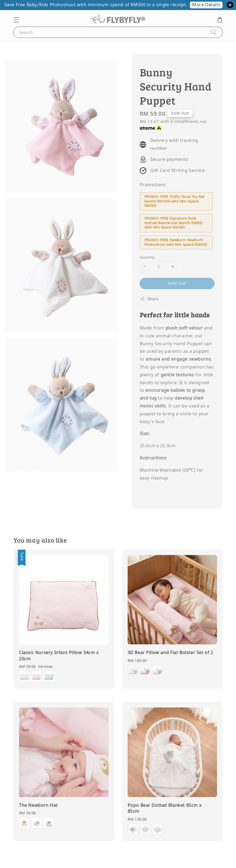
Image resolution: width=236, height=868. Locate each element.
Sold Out (177, 283)
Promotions (153, 185)
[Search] (214, 32)
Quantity (147, 257)
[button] (16, 20)
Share (149, 299)
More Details (206, 5)
